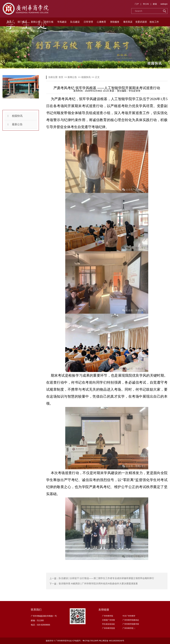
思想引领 (49, 22)
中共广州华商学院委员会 (133, 616)
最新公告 (17, 124)
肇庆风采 (128, 22)
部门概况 (22, 22)
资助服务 (115, 22)
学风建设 (62, 22)
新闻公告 (36, 22)
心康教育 (101, 22)
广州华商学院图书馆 (131, 624)
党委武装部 (141, 22)
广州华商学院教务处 (131, 620)
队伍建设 (75, 22)
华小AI (146, 4)
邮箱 (155, 4)
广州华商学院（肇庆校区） (133, 628)
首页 (9, 22)
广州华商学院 (108, 616)
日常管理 (88, 22)
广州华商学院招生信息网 (112, 628)
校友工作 (154, 22)
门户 (137, 4)
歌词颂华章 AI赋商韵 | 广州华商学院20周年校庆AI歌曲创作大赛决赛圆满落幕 (98, 584)
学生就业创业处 (108, 624)
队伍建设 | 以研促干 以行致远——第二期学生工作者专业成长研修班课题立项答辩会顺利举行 (106, 578)
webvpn (164, 4)
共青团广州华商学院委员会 (113, 620)
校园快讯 (17, 116)
